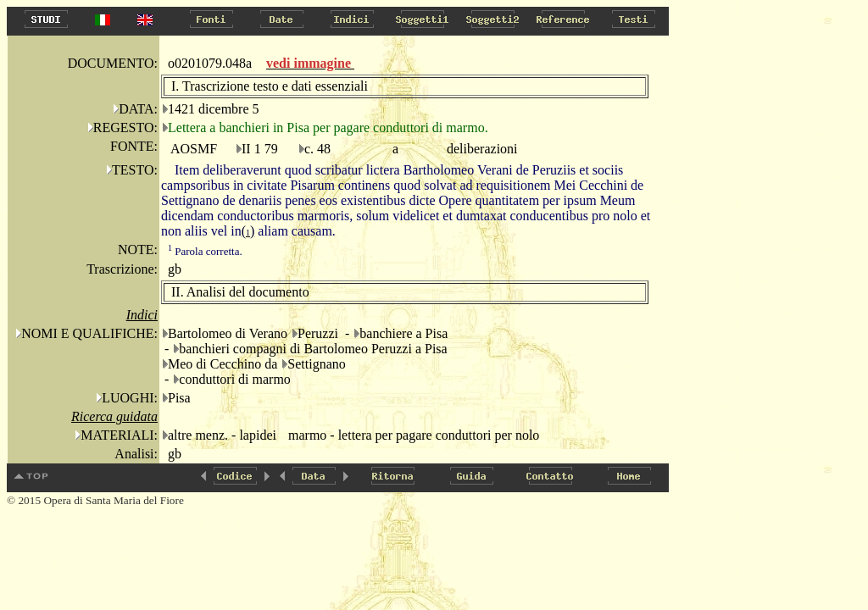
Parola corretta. (205, 251)
